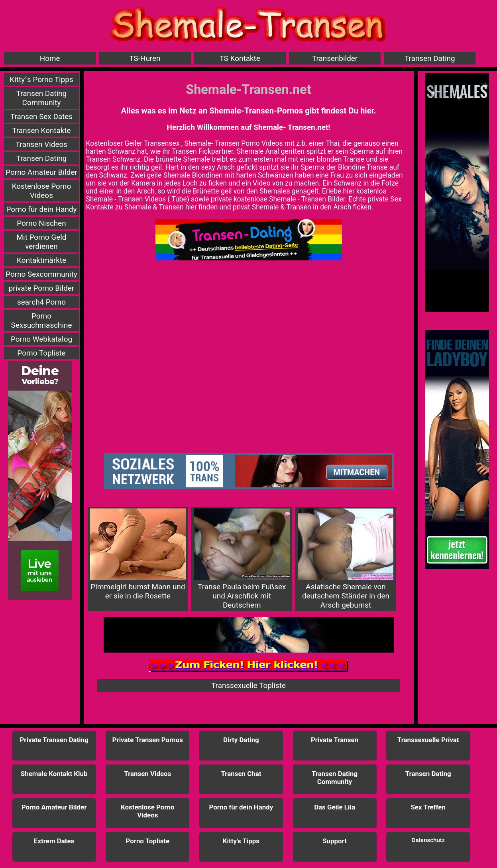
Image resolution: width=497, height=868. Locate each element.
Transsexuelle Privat (428, 740)
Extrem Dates (54, 841)
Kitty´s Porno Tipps (41, 79)
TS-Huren (145, 58)
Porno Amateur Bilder (41, 172)
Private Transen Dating (54, 740)
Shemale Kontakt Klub (54, 774)
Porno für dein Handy (42, 209)
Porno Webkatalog (41, 339)
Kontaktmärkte (41, 260)
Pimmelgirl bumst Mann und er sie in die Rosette (138, 554)
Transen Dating (430, 58)
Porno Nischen (41, 223)
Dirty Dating (241, 740)
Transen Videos (41, 144)
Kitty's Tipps (241, 841)
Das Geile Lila (335, 807)
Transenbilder (335, 58)
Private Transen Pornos (148, 740)
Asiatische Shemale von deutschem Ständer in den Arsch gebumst (346, 559)
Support (335, 841)
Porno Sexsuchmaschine (42, 321)
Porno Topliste (41, 353)
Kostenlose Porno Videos (42, 191)
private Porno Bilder (42, 288)
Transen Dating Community (42, 98)
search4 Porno (41, 302)
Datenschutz (428, 840)
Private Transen (335, 740)
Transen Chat (241, 774)
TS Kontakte (240, 58)
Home (50, 58)
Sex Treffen (428, 807)
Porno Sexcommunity (41, 274)
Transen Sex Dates (41, 116)
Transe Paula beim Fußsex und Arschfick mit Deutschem (242, 559)
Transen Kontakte (41, 130)
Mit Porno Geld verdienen (42, 242)
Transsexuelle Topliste (248, 685)
